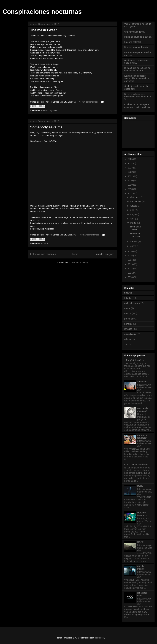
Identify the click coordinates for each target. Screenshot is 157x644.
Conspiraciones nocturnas (42, 12)
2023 (131, 168)
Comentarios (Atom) (79, 262)
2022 (131, 172)
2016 (131, 251)
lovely (140, 486)
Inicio (75, 254)
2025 (131, 159)
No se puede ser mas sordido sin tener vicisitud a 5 (138, 97)
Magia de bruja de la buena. (138, 37)
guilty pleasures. (132, 303)
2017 (131, 193)
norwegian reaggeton (142, 436)
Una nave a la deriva (134, 32)
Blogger (101, 638)
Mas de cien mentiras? (143, 410)
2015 (131, 256)
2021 (131, 176)
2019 (131, 185)
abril (133, 219)
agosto (134, 206)
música (45, 243)
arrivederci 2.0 (144, 382)
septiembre (136, 202)
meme (127, 308)
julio (133, 210)
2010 (131, 277)
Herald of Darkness (142, 514)
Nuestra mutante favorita (136, 47)
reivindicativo (131, 334)
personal (129, 319)
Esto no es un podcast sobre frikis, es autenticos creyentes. (137, 78)
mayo (133, 214)
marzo (134, 223)
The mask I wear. (44, 30)
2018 (131, 189)
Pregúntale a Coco (135, 360)
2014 (131, 260)
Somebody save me (46, 127)
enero (133, 246)
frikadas (45, 110)
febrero (134, 242)
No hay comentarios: (89, 102)
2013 (131, 264)
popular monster (141, 567)
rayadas (53, 110)
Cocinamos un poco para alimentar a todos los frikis (137, 106)
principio (128, 324)
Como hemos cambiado (136, 465)
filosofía (128, 293)
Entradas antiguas (104, 254)
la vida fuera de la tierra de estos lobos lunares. (137, 69)
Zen (126, 344)
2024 (131, 163)
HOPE (141, 542)
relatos (128, 339)
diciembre (135, 197)
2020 (131, 181)
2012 (131, 269)
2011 (131, 273)
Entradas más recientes (43, 254)
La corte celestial (133, 42)
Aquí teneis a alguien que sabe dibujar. (137, 61)
